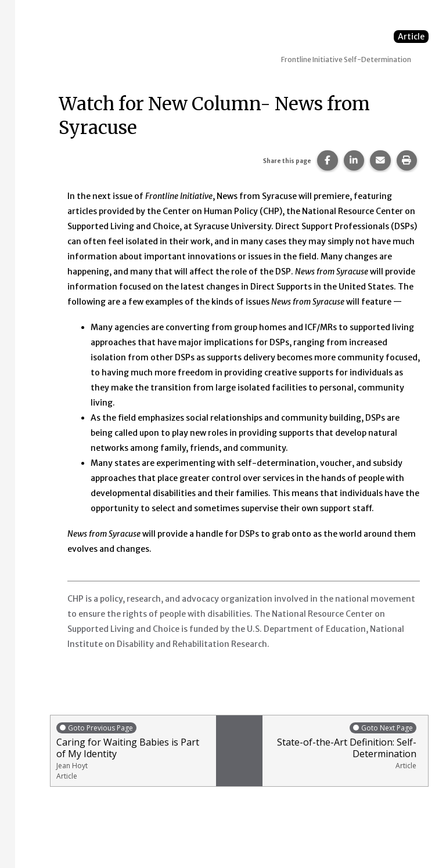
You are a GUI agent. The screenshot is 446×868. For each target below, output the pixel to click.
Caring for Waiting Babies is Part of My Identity (133, 751)
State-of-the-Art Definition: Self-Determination (342, 746)
